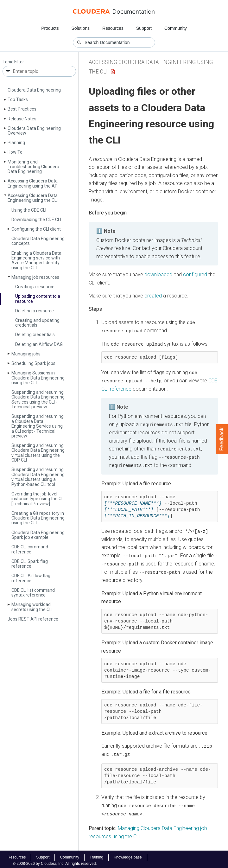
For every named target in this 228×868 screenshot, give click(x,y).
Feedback (222, 439)
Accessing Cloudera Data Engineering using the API (33, 183)
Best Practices (22, 109)
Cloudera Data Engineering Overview (34, 131)
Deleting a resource (35, 311)
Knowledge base (128, 855)
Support (144, 28)
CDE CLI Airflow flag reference (31, 578)
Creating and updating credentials (37, 323)
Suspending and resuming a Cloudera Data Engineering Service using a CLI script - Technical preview (38, 426)
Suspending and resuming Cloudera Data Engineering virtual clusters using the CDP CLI (38, 453)
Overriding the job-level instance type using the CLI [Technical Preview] (38, 499)
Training (96, 855)
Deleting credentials (35, 335)
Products (50, 28)
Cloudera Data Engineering (34, 90)
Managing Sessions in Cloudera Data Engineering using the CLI (38, 378)
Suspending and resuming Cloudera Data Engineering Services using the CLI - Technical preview (38, 399)
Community (176, 28)
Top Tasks (18, 99)
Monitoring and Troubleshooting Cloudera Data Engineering (33, 167)
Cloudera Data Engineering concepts (38, 241)
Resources (113, 28)
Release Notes (22, 119)
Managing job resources (35, 277)
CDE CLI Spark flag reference (30, 564)
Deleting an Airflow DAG (39, 344)
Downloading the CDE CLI (36, 220)
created (153, 296)
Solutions (80, 28)
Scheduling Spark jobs (33, 363)
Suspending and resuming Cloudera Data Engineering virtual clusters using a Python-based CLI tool (38, 477)
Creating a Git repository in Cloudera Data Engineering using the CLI (38, 518)
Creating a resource (35, 287)
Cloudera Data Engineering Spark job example (38, 535)
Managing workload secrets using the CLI (32, 607)
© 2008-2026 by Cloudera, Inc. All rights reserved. (55, 861)
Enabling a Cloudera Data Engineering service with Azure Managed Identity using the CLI (36, 260)
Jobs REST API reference (33, 619)
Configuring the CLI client (36, 229)
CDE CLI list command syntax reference (33, 593)
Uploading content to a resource (38, 299)
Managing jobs (26, 354)
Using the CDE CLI (29, 210)
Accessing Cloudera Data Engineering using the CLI (33, 198)
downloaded (158, 274)
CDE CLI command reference (30, 549)
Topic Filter (13, 62)
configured (195, 274)
